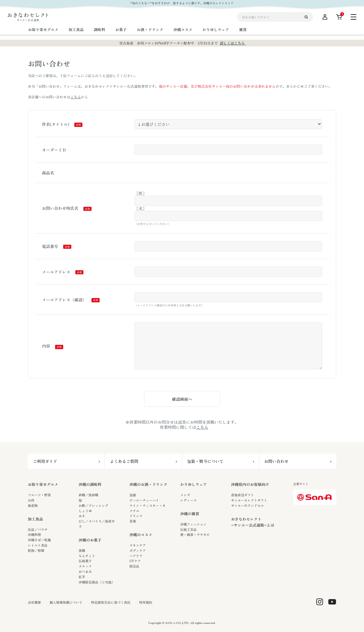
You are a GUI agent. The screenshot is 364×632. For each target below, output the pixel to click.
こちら (76, 97)
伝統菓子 (85, 561)
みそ (82, 516)
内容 (46, 346)
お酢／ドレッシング (93, 505)
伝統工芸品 (188, 529)
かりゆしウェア (194, 484)
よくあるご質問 (124, 461)
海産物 (33, 505)
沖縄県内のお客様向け (250, 484)
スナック (85, 566)
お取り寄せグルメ (43, 484)
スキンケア (138, 545)
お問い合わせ (276, 461)
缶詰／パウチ (38, 529)
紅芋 (82, 577)
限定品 (134, 566)
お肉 (31, 500)
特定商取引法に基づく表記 (111, 602)
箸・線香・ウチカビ (195, 535)
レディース (188, 500)
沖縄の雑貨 (190, 514)
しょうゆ (85, 511)
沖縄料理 (34, 535)
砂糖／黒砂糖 (88, 495)
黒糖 (82, 550)
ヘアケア (136, 556)
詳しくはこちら (233, 43)
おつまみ (85, 571)
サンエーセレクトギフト (249, 500)
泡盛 (133, 495)
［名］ (141, 208)
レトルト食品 (38, 545)
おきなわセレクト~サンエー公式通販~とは (253, 522)
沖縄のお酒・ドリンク (148, 484)
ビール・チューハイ (144, 500)
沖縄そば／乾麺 (39, 540)
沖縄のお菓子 (90, 540)
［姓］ (141, 193)
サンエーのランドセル (247, 505)
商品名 (48, 173)
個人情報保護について (66, 602)
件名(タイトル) (56, 124)
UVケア (135, 561)
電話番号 (50, 246)
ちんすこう (87, 556)
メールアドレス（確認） (64, 300)
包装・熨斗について (205, 461)
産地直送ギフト (243, 495)
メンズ (185, 495)
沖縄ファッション (193, 524)
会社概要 (34, 602)
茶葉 (133, 521)
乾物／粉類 (36, 550)
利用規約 (146, 602)
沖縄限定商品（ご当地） (97, 582)
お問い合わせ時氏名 (60, 208)
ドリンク (136, 516)
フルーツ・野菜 (39, 495)
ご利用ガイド (45, 461)
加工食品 (35, 519)
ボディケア (138, 550)
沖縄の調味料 (90, 484)
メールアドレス (56, 272)
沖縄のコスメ (141, 535)
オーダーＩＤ (54, 150)
